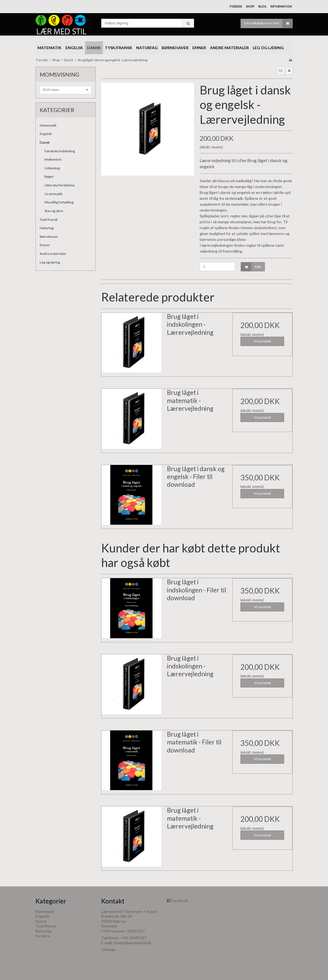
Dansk (45, 142)
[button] (281, 71)
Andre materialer (53, 254)
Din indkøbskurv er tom (268, 24)
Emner (45, 245)
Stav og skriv (54, 211)
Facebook (180, 900)
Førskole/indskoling (60, 151)
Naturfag (47, 228)
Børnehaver (49, 237)
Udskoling (52, 168)
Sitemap (108, 949)
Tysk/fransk (49, 220)
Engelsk (46, 134)
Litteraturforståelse (60, 185)
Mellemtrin (53, 159)
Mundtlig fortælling (59, 202)
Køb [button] (251, 267)
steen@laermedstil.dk (133, 943)
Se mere (43, 936)
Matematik (48, 125)
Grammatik (53, 194)
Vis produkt (262, 341)
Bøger (49, 176)
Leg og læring (50, 262)
